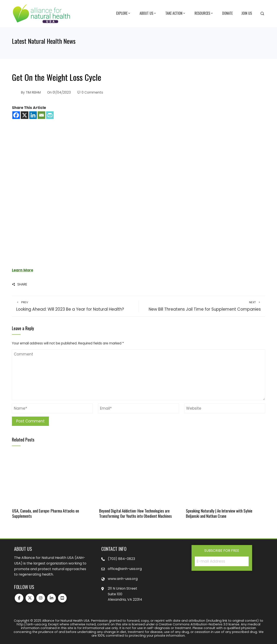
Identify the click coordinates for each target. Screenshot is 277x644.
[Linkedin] (33, 115)
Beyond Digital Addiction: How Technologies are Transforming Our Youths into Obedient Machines (135, 513)
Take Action (176, 13)
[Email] (41, 115)
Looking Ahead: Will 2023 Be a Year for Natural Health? (75, 306)
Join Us (247, 13)
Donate (227, 13)
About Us (148, 13)
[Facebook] (16, 115)
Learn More (23, 270)
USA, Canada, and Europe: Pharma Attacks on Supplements (46, 513)
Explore (124, 13)
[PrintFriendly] (50, 115)
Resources (204, 13)
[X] (25, 115)
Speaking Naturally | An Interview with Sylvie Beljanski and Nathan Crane (219, 513)
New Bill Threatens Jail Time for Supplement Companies (202, 306)
